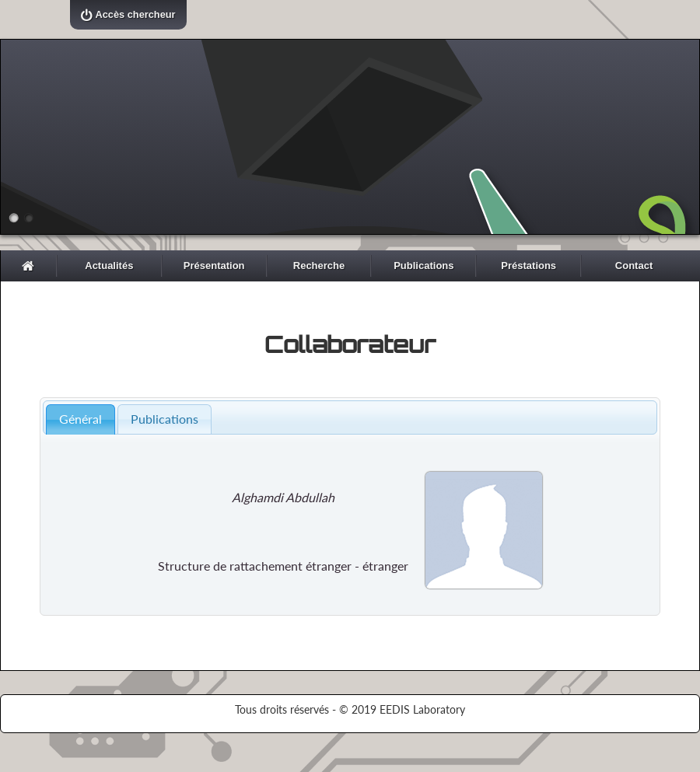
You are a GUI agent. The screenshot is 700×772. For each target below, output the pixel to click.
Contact (634, 265)
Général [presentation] (80, 419)
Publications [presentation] (164, 419)
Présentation (214, 265)
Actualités (109, 265)
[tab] (80, 419)
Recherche (319, 265)
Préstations (528, 265)
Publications (423, 265)
